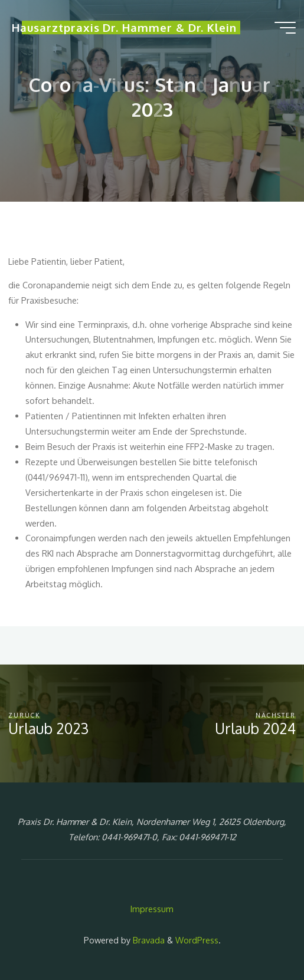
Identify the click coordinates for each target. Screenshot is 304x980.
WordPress (197, 940)
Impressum (152, 909)
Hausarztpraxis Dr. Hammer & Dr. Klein (124, 28)
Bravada (148, 940)
